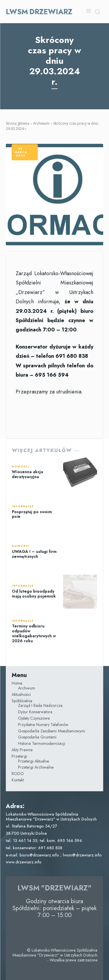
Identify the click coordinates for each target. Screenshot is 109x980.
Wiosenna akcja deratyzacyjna (27, 474)
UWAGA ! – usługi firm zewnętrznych (34, 554)
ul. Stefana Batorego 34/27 (32, 826)
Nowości (21, 467)
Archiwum (41, 123)
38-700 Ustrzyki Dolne (26, 833)
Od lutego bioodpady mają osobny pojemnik (34, 594)
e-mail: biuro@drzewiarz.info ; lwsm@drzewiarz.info (54, 855)
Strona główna (18, 123)
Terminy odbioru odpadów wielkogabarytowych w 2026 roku (34, 633)
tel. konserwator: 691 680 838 (34, 848)
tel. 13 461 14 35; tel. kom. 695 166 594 (44, 841)
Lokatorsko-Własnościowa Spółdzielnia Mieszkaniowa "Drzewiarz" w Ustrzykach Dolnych (51, 817)
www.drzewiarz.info (24, 862)
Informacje (23, 507)
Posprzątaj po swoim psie (32, 514)
